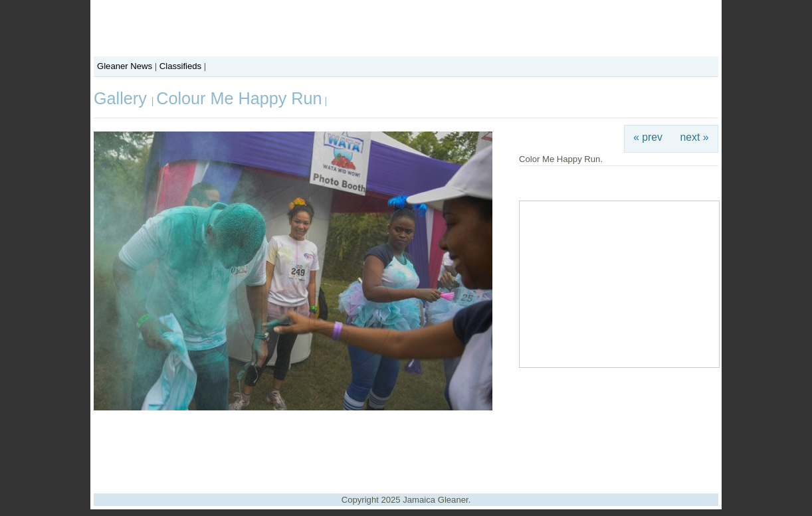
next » (695, 137)
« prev (648, 137)
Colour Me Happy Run (239, 98)
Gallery (123, 98)
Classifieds (180, 66)
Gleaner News (125, 66)
